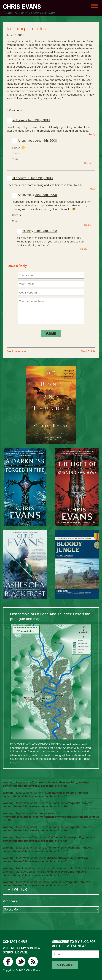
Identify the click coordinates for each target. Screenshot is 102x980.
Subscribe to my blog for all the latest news (74, 944)
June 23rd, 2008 (46, 231)
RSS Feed (33, 962)
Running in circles (26, 29)
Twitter (20, 962)
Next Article (88, 351)
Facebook (8, 962)
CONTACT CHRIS (15, 942)
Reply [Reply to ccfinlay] (84, 249)
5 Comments (15, 110)
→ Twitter (16, 889)
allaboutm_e (21, 178)
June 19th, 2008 (39, 120)
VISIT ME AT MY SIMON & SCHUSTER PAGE (21, 950)
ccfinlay (28, 231)
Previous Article (16, 351)
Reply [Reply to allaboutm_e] (92, 189)
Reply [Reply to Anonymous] (88, 163)
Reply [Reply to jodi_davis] (92, 134)
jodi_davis (20, 120)
